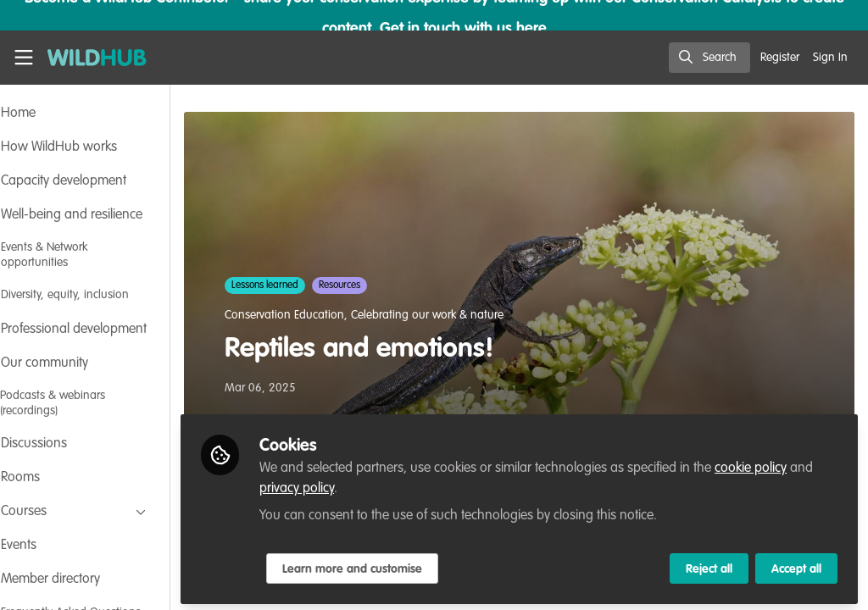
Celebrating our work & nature (474, 315)
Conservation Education (331, 315)
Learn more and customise (399, 565)
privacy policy (370, 485)
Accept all (796, 565)
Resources (386, 286)
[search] (709, 58)
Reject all (709, 565)
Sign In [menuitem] (830, 58)
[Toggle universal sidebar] (24, 58)
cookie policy (797, 464)
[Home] (88, 58)
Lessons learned (312, 286)
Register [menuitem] (780, 58)
